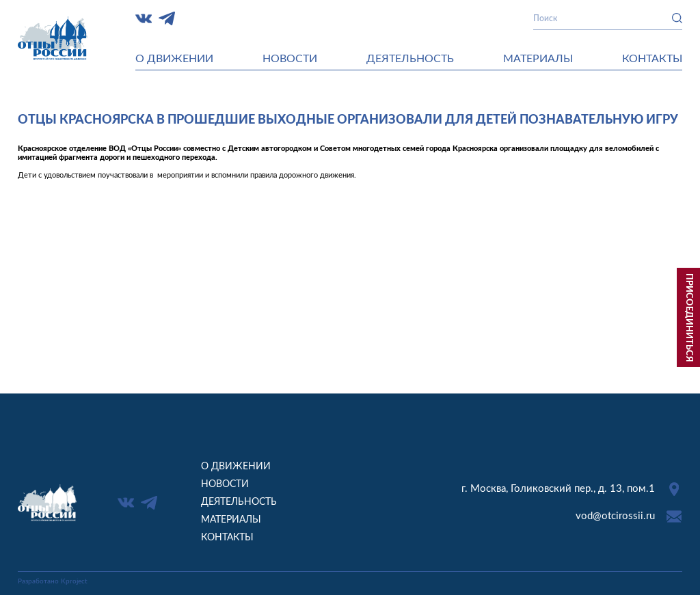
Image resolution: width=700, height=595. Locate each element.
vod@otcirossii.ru (615, 516)
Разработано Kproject (53, 581)
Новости (290, 59)
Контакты (652, 59)
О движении (174, 59)
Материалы (538, 59)
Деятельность (410, 59)
